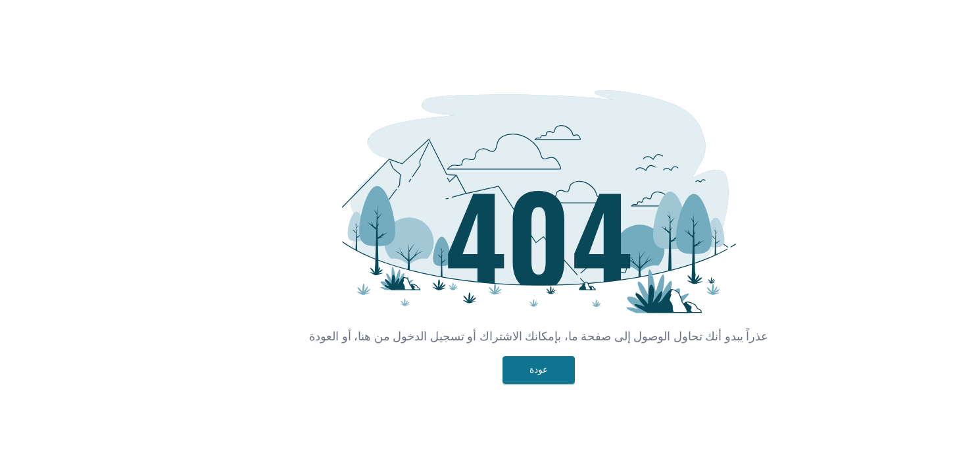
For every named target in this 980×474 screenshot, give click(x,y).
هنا (316, 336)
